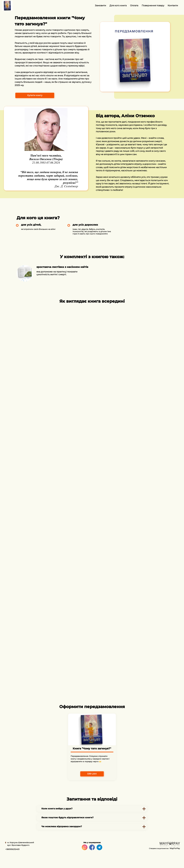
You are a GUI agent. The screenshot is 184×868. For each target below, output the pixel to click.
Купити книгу (35, 95)
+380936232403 (12, 849)
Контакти (173, 5)
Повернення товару (153, 5)
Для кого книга (118, 5)
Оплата (134, 5)
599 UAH (92, 774)
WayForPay (175, 848)
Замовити (100, 5)
